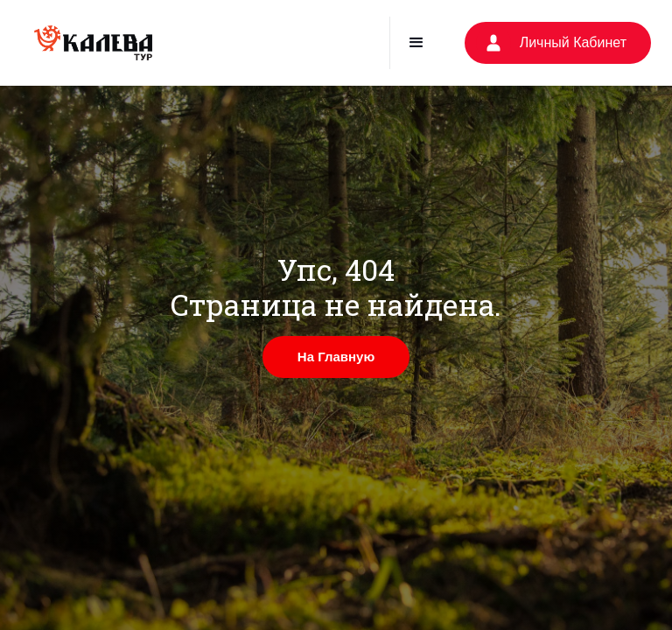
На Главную (336, 357)
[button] (416, 43)
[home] (93, 43)
